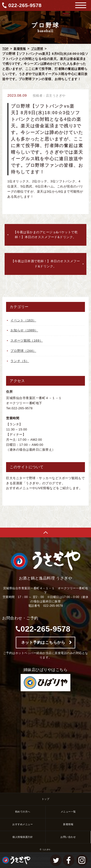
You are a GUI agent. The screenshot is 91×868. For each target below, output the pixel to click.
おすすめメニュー (23, 824)
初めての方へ (23, 812)
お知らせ (24, 330)
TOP (5, 49)
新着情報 (20, 49)
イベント (23, 320)
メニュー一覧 (68, 812)
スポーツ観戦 (27, 341)
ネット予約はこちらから (43, 642)
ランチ (20, 361)
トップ (46, 799)
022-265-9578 (25, 5)
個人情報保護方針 (23, 837)
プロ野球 (37, 49)
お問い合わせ (68, 837)
